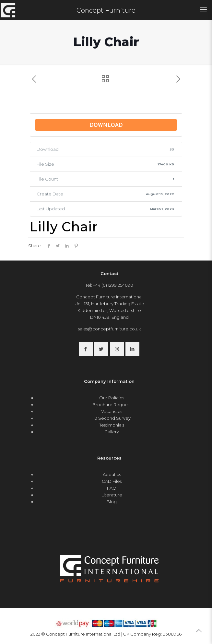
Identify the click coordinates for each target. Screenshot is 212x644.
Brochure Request (112, 405)
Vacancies (112, 411)
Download (106, 125)
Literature (112, 495)
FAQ (112, 488)
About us (112, 474)
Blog (112, 502)
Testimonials (112, 425)
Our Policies (112, 398)
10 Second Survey (112, 418)
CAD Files (112, 481)
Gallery (112, 432)
